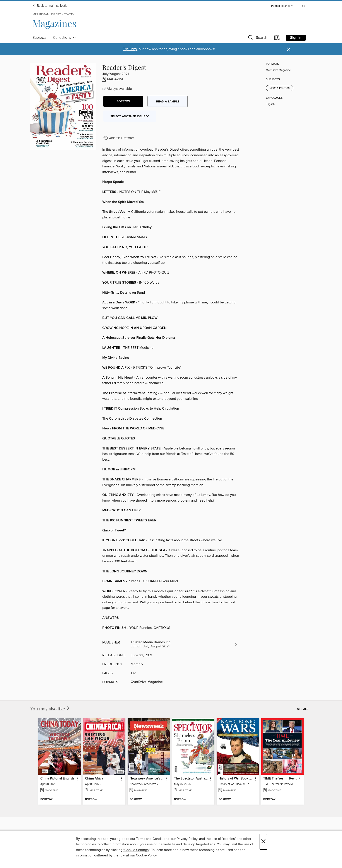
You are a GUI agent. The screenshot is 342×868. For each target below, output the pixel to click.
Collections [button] (64, 38)
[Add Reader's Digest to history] (119, 138)
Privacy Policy (187, 839)
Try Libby (130, 49)
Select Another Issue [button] (130, 116)
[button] (282, 6)
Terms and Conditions (153, 839)
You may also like (50, 708)
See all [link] (303, 709)
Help (302, 6)
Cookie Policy (146, 855)
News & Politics (280, 88)
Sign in (296, 38)
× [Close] (263, 842)
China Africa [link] (94, 779)
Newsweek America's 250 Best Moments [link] (147, 779)
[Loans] (277, 38)
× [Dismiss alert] (289, 49)
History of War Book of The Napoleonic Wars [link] (236, 779)
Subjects (39, 38)
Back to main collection (51, 6)
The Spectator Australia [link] (191, 779)
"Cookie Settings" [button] (136, 850)
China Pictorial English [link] (57, 779)
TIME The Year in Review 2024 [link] (280, 779)
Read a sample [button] (168, 102)
